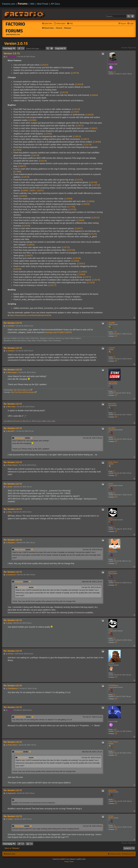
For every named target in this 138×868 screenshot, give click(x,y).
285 (115, 581)
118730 (93, 182)
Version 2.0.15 (16, 43)
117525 (17, 150)
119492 (75, 261)
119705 (72, 209)
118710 (66, 247)
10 (114, 825)
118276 (96, 280)
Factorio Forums (15, 27)
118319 (79, 84)
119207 (79, 228)
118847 (94, 128)
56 (114, 695)
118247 (44, 65)
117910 (91, 283)
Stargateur (112, 550)
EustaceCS (112, 572)
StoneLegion (113, 382)
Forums (23, 4)
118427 (29, 255)
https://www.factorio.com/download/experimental (30, 315)
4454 (115, 729)
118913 (77, 136)
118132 (95, 218)
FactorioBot (113, 62)
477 (115, 72)
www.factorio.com (13, 35)
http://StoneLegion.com (22, 390)
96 (114, 493)
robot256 (112, 323)
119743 (26, 226)
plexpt (111, 484)
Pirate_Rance (113, 462)
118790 (71, 250)
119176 (64, 92)
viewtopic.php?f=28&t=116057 (58, 332)
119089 (97, 142)
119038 (77, 258)
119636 (80, 220)
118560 (90, 201)
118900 (81, 274)
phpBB (62, 859)
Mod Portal (43, 4)
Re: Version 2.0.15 (13, 323)
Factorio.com (9, 4)
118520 (30, 245)
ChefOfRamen (113, 685)
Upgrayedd (112, 790)
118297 (32, 191)
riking (111, 518)
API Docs (55, 4)
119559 (68, 199)
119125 (93, 234)
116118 (76, 109)
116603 (86, 204)
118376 (75, 73)
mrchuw (111, 663)
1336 (115, 332)
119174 (87, 145)
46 (114, 357)
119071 (80, 126)
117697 (75, 112)
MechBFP (112, 428)
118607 (85, 139)
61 (114, 527)
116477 (40, 191)
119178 (25, 177)
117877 (87, 277)
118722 (96, 185)
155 (115, 413)
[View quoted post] (32, 438)
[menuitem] (60, 24)
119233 (17, 269)
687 (115, 391)
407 (115, 559)
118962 (83, 272)
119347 (81, 264)
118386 (32, 120)
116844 (94, 95)
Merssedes (112, 404)
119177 (52, 285)
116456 (48, 134)
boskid (111, 720)
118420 (89, 115)
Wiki (32, 4)
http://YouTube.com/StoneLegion (23, 392)
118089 (25, 191)
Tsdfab (111, 816)
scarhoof (112, 348)
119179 (35, 155)
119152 (79, 180)
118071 (22, 166)
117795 (71, 207)
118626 (23, 196)
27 (114, 471)
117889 (17, 172)
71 (114, 437)
